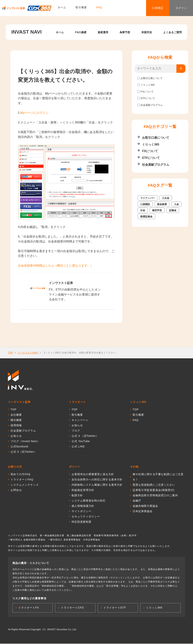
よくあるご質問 (172, 32)
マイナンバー (148, 198)
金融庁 (137, 501)
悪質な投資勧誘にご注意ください (154, 485)
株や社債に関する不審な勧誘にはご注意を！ (158, 477)
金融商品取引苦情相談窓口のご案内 (155, 496)
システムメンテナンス (25, 485)
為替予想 (125, 32)
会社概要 (16, 415)
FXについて (147, 92)
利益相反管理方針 (83, 490)
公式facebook (20, 447)
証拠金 (173, 210)
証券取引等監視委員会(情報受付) (154, 490)
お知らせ (16, 436)
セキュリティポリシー (86, 517)
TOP (10, 353)
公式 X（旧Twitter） (24, 452)
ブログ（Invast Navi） (25, 442)
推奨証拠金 (146, 217)
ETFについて (148, 98)
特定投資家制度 (82, 522)
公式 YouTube (81, 442)
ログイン (180, 8)
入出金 (166, 198)
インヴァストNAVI (28, 353)
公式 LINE (78, 447)
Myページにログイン (34, 113)
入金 (176, 204)
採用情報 (16, 426)
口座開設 (153, 8)
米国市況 (147, 32)
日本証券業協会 (143, 512)
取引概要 (81, 8)
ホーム (62, 8)
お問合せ (16, 490)
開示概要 (16, 420)
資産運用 (103, 32)
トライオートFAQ (22, 480)
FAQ (99, 8)
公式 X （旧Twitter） (85, 436)
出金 (143, 210)
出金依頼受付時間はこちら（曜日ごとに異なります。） (56, 266)
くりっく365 (148, 85)
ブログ (76, 431)
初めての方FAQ (21, 475)
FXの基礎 (81, 32)
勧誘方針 (77, 496)
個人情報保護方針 (83, 506)
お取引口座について (152, 78)
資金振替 (162, 204)
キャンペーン (80, 420)
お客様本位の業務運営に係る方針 (93, 475)
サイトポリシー (82, 512)
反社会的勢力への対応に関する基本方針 (97, 480)
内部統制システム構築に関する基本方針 (97, 485)
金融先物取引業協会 (145, 506)
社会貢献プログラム (152, 105)
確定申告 (157, 210)
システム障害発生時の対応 (89, 501)
